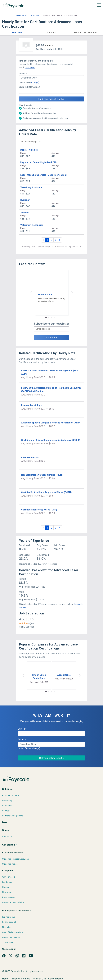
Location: (23, 74)
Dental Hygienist (29, 150)
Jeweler (25, 212)
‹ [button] (31, 292)
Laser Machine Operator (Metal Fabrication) (43, 175)
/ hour (48, 46)
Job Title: (22, 729)
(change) (35, 82)
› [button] (72, 292)
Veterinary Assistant (31, 187)
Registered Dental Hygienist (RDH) (38, 162)
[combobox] (51, 78)
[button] (17, 32)
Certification (35, 15)
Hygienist (25, 200)
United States (21, 15)
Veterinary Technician (32, 225)
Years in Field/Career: (29, 87)
